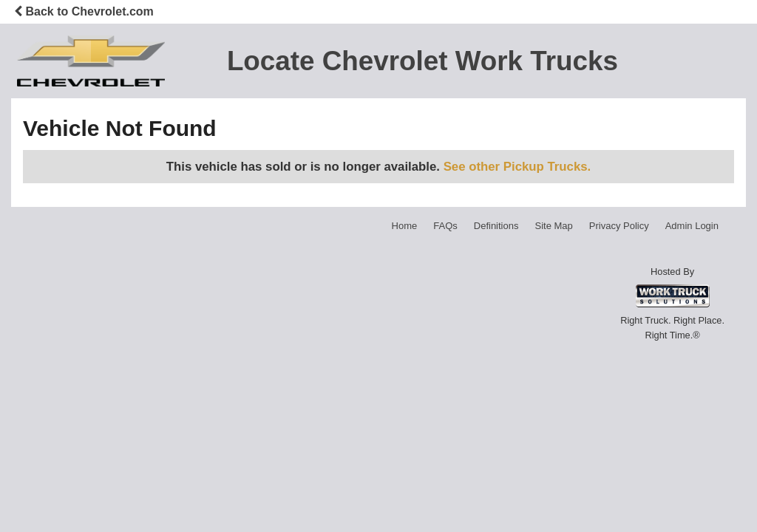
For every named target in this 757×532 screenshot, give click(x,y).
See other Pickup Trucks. (517, 167)
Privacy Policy (619, 226)
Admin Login (692, 226)
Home (405, 226)
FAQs (445, 226)
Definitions (496, 226)
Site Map (553, 226)
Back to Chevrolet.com (84, 11)
